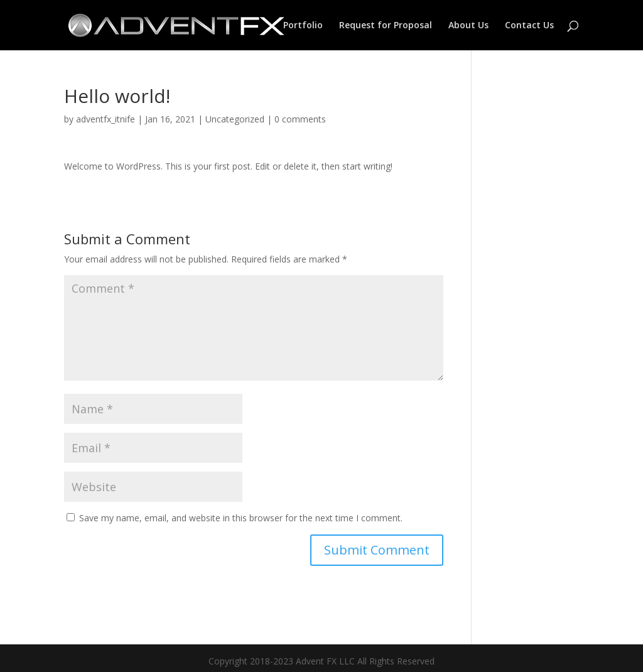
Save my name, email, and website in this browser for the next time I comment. (241, 518)
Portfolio (303, 26)
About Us (468, 26)
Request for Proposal (386, 26)
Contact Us (529, 26)
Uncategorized (235, 119)
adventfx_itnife (105, 119)
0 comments (300, 119)
